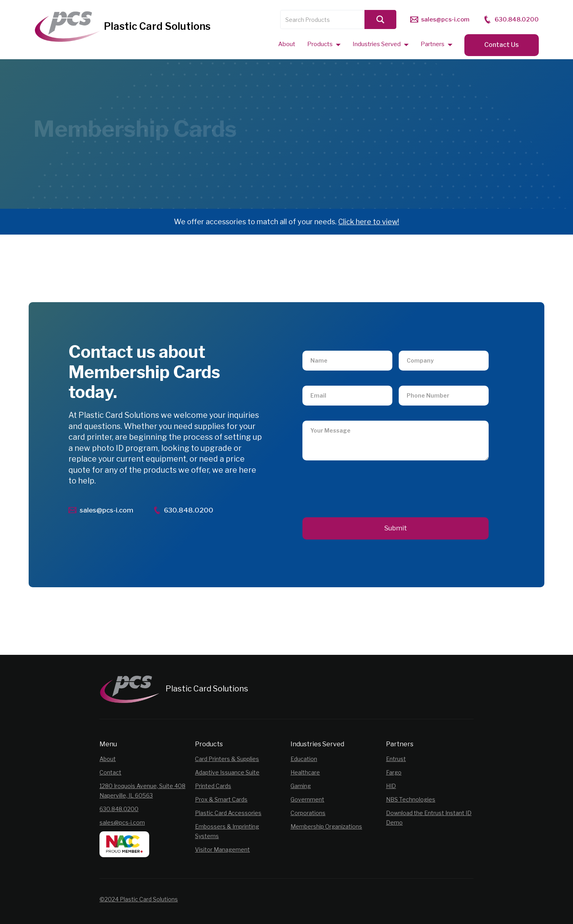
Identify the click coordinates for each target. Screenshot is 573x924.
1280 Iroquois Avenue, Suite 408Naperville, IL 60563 (142, 791)
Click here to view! (369, 222)
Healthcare (305, 772)
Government (307, 799)
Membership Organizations (326, 826)
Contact (110, 772)
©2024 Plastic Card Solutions (139, 899)
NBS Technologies (411, 799)
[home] (122, 28)
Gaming (301, 786)
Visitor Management (222, 849)
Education (304, 759)
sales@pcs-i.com (122, 822)
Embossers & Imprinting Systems (227, 831)
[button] (324, 44)
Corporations (308, 813)
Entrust (396, 759)
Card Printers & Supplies (227, 759)
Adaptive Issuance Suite (227, 772)
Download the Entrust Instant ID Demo (429, 818)
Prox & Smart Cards (221, 799)
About (108, 759)
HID (391, 786)
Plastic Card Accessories (228, 813)
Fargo (394, 772)
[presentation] (363, 482)
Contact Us (502, 45)
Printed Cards (213, 786)
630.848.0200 (119, 809)
